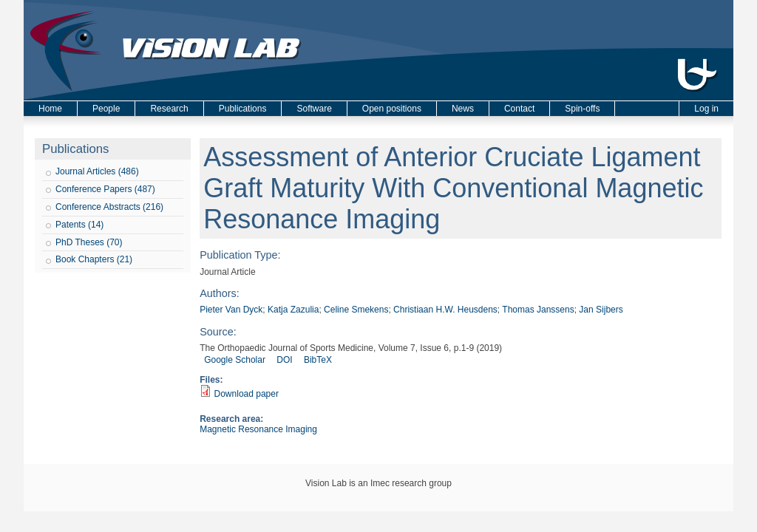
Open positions (392, 109)
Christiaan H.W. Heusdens (445, 310)
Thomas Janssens (538, 310)
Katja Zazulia (293, 310)
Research (169, 109)
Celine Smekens (356, 310)
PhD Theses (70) (89, 242)
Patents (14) (79, 225)
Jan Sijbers (601, 310)
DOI (284, 360)
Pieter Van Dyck (231, 310)
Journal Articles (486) (97, 171)
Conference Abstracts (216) (109, 207)
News (463, 109)
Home (50, 109)
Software (314, 109)
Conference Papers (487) (105, 189)
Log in (706, 109)
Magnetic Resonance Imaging (258, 429)
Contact (519, 109)
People (106, 109)
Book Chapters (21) (94, 259)
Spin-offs (582, 109)
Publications (243, 109)
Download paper (247, 394)
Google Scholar (235, 360)
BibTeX (318, 360)
